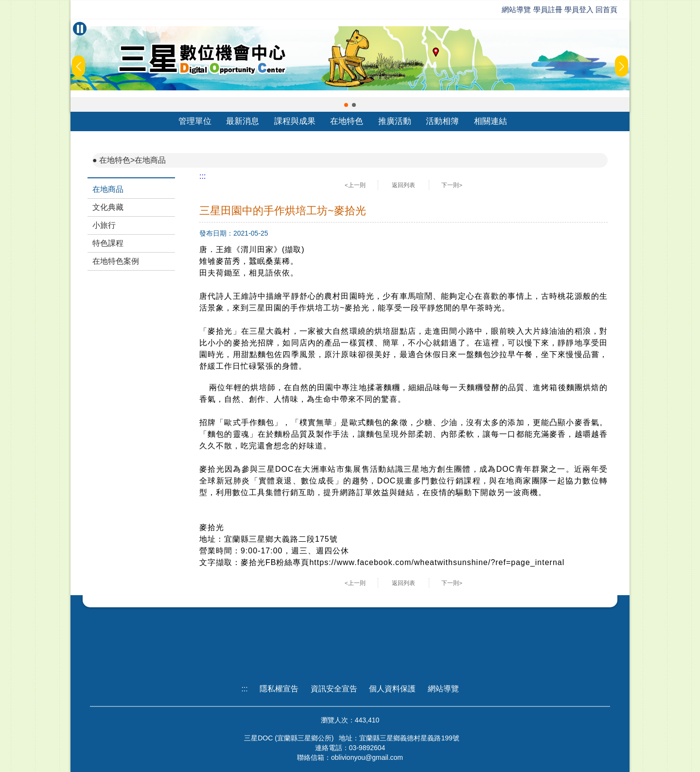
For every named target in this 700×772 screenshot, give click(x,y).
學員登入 (579, 9)
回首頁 (606, 9)
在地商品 (108, 189)
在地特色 (347, 121)
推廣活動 (395, 121)
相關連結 (490, 121)
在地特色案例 (116, 261)
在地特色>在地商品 (132, 160)
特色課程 (108, 243)
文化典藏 (108, 207)
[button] (346, 105)
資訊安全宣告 (334, 689)
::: (202, 176)
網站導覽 (516, 9)
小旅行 (104, 225)
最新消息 (243, 121)
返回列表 (403, 185)
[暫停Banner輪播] (80, 29)
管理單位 (195, 121)
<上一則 (355, 185)
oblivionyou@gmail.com (367, 757)
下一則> (452, 185)
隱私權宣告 (279, 689)
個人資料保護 (392, 689)
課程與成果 (295, 121)
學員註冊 (548, 9)
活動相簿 (442, 121)
